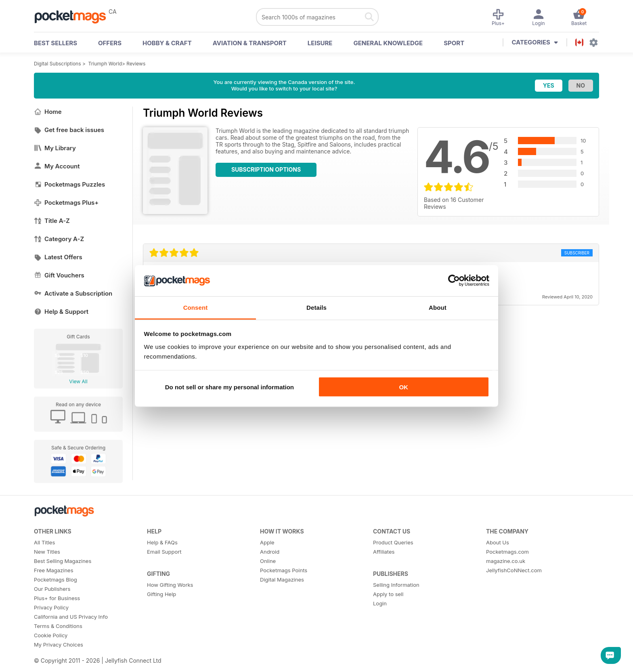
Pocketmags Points (284, 570)
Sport (454, 43)
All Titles (44, 542)
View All (78, 381)
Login (380, 603)
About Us (498, 542)
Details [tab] (316, 307)
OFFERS (110, 43)
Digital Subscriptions (58, 64)
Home (48, 112)
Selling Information (396, 585)
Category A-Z (59, 239)
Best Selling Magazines (63, 561)
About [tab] (438, 307)
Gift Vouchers (59, 275)
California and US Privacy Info (71, 617)
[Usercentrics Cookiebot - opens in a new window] (454, 281)
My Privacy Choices (59, 645)
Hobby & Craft (167, 43)
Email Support (164, 552)
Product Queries (393, 542)
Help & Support (61, 312)
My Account (57, 166)
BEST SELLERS (56, 43)
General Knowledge (388, 43)
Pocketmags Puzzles (69, 184)
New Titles (47, 552)
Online (268, 561)
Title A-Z (52, 221)
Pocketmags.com (507, 552)
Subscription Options (266, 169)
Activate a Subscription (73, 293)
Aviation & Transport (250, 43)
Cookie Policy (51, 635)
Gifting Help (161, 594)
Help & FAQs (162, 542)
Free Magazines (54, 570)
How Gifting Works (170, 585)
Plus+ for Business (57, 598)
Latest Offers (58, 257)
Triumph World (105, 64)
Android (270, 552)
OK (403, 387)
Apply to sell (388, 594)
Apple (267, 542)
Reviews (136, 64)
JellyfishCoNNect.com (514, 570)
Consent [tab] (196, 307)
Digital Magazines (282, 580)
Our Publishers (52, 589)
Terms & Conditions (58, 626)
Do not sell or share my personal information (230, 387)
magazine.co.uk (506, 561)
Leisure (320, 43)
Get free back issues (69, 130)
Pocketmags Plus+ (66, 203)
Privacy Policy (51, 607)
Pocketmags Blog (56, 580)
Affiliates (384, 552)
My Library (55, 148)
